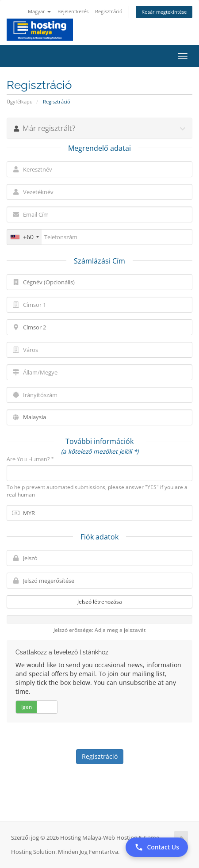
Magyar (39, 11)
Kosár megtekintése (164, 12)
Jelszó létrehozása (100, 602)
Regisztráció (109, 11)
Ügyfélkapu (20, 101)
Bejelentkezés (73, 11)
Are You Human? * (30, 459)
